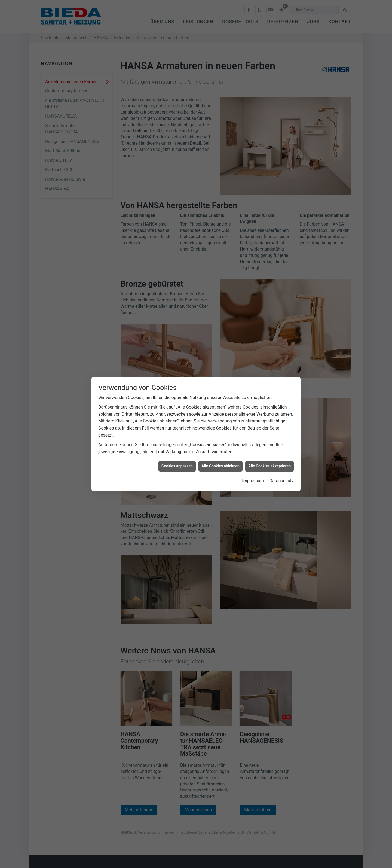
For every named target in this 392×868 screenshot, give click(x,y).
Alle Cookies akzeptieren (269, 466)
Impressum (253, 481)
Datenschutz (282, 481)
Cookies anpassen (177, 466)
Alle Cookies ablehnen (220, 466)
